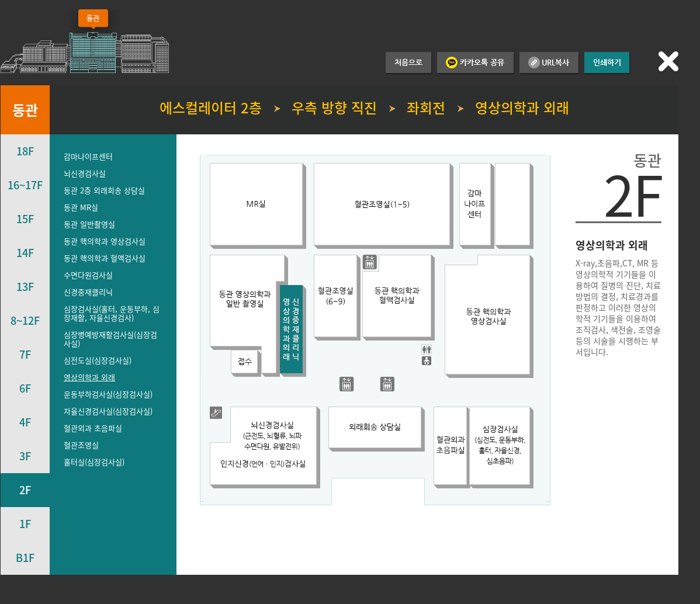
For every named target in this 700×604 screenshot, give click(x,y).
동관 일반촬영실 (89, 224)
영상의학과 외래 (89, 377)
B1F (25, 558)
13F (25, 287)
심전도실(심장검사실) (98, 360)
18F (25, 151)
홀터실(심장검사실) (94, 462)
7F (25, 354)
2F (25, 490)
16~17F (25, 185)
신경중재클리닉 (88, 292)
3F (25, 456)
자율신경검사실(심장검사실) (108, 411)
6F (25, 388)
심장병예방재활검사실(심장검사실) (110, 339)
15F (25, 219)
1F (25, 524)
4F (25, 422)
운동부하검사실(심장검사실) (108, 394)
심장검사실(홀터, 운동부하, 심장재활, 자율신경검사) (112, 313)
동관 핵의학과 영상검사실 (105, 241)
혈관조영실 (81, 445)
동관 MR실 (81, 207)
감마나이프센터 (88, 156)
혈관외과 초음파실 (93, 428)
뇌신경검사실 (85, 173)
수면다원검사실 (88, 275)
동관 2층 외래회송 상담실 (104, 190)
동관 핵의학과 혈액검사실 (105, 258)
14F (25, 253)
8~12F (25, 320)
